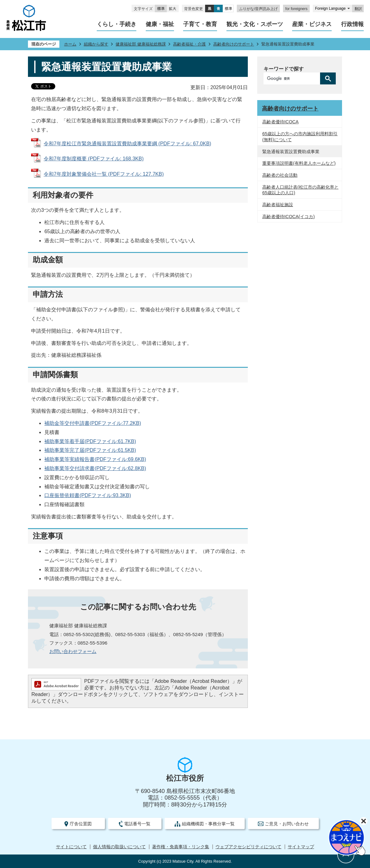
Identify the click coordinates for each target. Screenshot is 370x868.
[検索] (293, 78)
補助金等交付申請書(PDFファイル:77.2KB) (93, 423)
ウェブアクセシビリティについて (248, 847)
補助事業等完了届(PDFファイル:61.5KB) (90, 450)
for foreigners (296, 9)
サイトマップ (301, 847)
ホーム (70, 44)
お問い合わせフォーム (73, 651)
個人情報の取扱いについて (119, 847)
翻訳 (358, 9)
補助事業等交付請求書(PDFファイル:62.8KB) (95, 468)
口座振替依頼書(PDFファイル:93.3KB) (88, 495)
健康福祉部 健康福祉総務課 (141, 44)
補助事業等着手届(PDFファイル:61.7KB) (90, 441)
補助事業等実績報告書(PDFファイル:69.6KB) (95, 459)
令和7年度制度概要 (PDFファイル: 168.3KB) (94, 159)
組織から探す (96, 44)
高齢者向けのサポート (234, 44)
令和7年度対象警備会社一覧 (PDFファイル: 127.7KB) (104, 174)
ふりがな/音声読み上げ (258, 9)
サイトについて (71, 847)
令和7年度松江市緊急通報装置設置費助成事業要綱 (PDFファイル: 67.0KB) (127, 144)
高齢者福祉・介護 (189, 44)
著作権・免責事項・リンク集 (181, 847)
